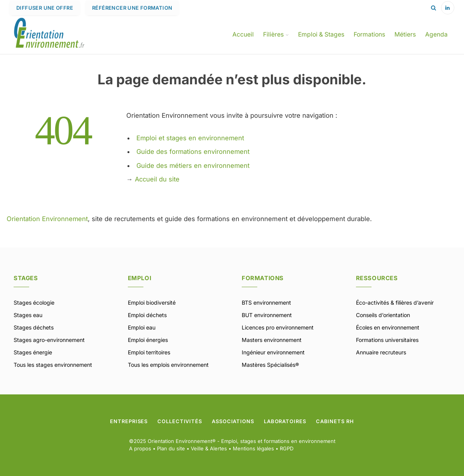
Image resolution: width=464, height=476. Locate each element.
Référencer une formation (132, 8)
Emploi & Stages (321, 34)
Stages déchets (34, 327)
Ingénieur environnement (273, 352)
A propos (140, 448)
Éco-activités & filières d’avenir (395, 303)
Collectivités (180, 421)
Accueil (243, 34)
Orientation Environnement (47, 219)
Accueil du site (157, 179)
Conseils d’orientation (383, 315)
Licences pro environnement (278, 327)
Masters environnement (272, 340)
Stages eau (28, 315)
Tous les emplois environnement (168, 365)
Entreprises (129, 421)
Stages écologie (34, 303)
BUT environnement (267, 315)
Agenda (436, 34)
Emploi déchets (147, 315)
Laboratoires (285, 421)
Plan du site (171, 448)
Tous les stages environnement (53, 365)
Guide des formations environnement (193, 152)
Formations (369, 34)
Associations (233, 421)
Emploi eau (142, 327)
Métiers (405, 34)
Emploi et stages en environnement (191, 138)
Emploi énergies (148, 340)
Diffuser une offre (45, 8)
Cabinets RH (335, 421)
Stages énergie (33, 352)
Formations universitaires (387, 340)
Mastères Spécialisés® (270, 365)
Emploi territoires (149, 352)
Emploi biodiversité (152, 303)
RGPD (287, 448)
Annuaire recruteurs (381, 352)
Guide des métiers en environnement (193, 166)
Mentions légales (253, 448)
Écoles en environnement (388, 327)
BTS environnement (266, 303)
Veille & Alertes (209, 448)
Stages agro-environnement (49, 340)
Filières (273, 34)
